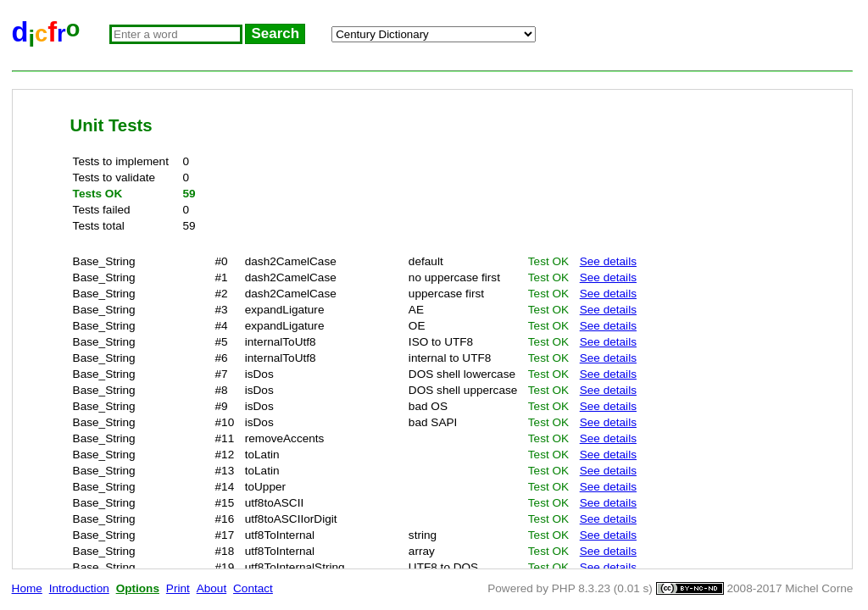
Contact (253, 588)
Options (138, 588)
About (212, 588)
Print (178, 588)
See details (608, 261)
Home (27, 588)
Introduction (79, 588)
